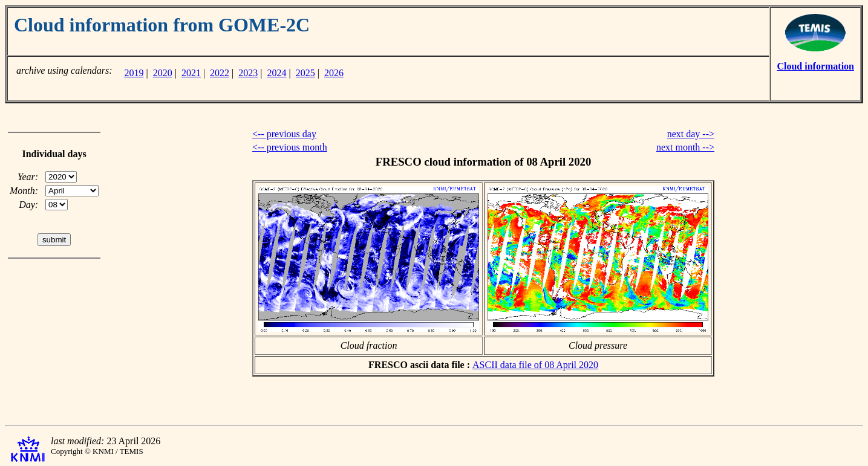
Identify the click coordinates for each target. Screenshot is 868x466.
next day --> (691, 134)
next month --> (685, 147)
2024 (277, 73)
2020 (163, 73)
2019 (134, 73)
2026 (334, 73)
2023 (248, 73)
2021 (191, 73)
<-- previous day (284, 134)
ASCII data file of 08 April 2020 (535, 365)
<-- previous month (290, 147)
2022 (220, 73)
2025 (305, 73)
